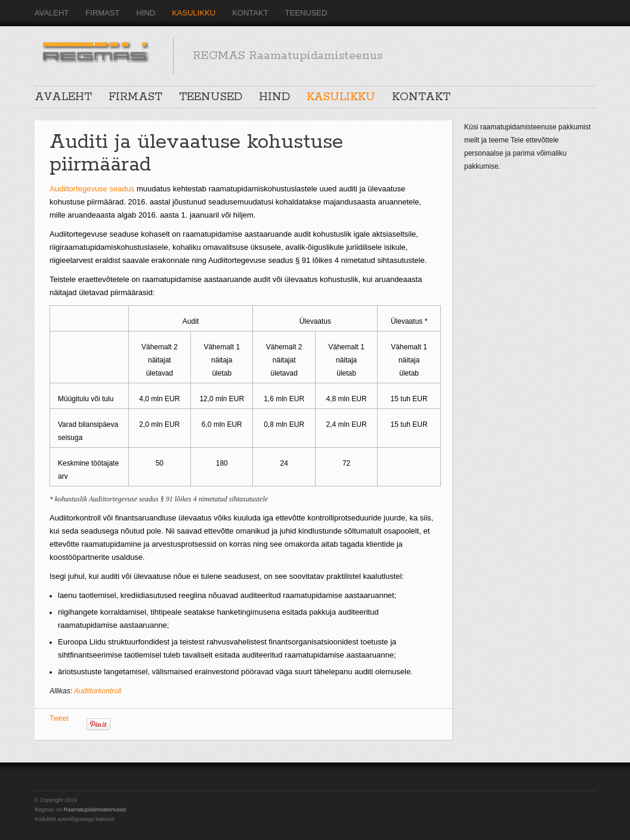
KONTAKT (250, 13)
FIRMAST (102, 13)
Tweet (59, 718)
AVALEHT (52, 13)
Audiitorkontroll (98, 691)
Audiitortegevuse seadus (92, 189)
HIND (146, 13)
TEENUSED (306, 13)
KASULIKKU (194, 13)
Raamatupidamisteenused (95, 810)
